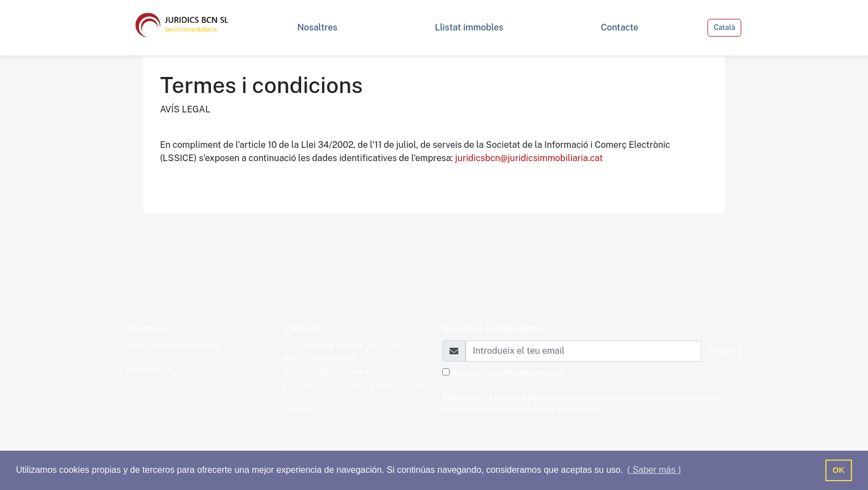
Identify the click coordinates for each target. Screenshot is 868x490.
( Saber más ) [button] (654, 470)
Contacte (304, 409)
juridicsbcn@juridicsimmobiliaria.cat (529, 158)
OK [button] (839, 470)
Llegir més (149, 369)
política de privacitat (528, 373)
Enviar (721, 351)
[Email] (583, 351)
